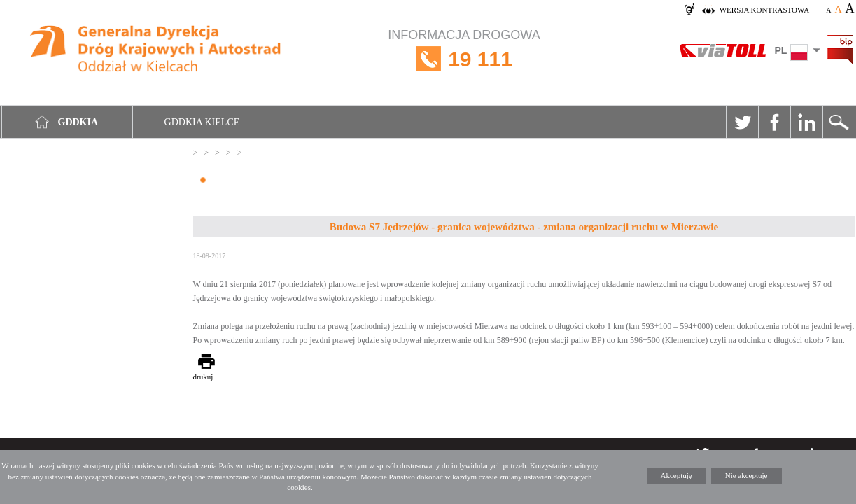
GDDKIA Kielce (202, 122)
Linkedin (806, 122)
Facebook (774, 122)
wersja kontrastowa (764, 10)
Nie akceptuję (746, 475)
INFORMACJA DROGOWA (464, 59)
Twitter (742, 122)
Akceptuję (676, 475)
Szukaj (839, 122)
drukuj (203, 377)
